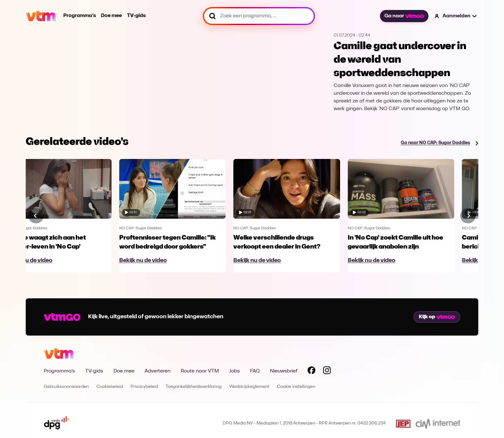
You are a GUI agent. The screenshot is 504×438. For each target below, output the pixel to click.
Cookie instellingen (296, 387)
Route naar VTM (200, 371)
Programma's (80, 16)
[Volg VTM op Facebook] (311, 372)
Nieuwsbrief (284, 371)
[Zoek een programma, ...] (259, 16)
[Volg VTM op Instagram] (327, 372)
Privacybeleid (144, 387)
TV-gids (136, 16)
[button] (456, 16)
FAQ (255, 371)
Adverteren (157, 371)
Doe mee (111, 16)
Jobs (234, 371)
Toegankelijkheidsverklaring (194, 387)
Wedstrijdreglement (249, 387)
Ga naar (404, 16)
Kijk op (437, 317)
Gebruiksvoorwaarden (66, 387)
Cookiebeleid (110, 387)
